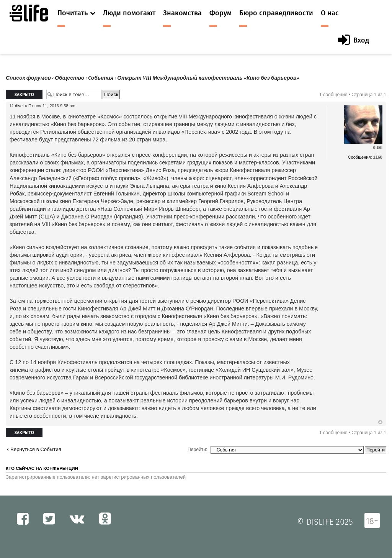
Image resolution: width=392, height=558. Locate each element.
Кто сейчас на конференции (42, 468)
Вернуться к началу (380, 422)
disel (19, 106)
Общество (69, 78)
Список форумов (28, 78)
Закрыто (24, 94)
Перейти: (197, 450)
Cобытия (101, 78)
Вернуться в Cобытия (36, 449)
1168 (378, 157)
